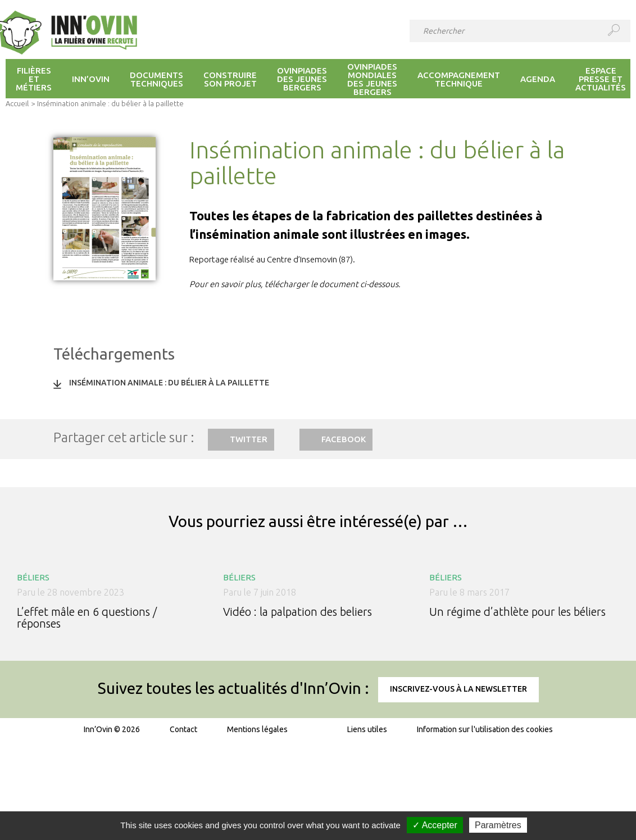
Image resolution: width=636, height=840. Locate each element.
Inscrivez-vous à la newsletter (458, 689)
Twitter (249, 439)
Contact (183, 729)
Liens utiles (367, 729)
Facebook (344, 439)
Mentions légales (257, 729)
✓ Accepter (435, 825)
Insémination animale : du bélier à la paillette (169, 383)
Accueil (17, 103)
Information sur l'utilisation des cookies (485, 729)
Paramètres (498, 825)
